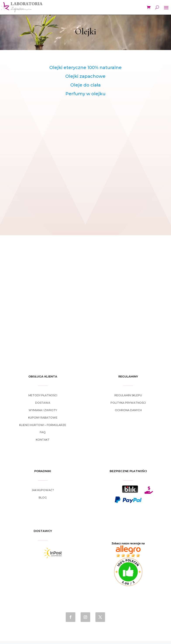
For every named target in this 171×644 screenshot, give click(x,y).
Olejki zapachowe (85, 76)
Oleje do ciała (85, 85)
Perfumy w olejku (85, 94)
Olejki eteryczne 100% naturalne (85, 68)
